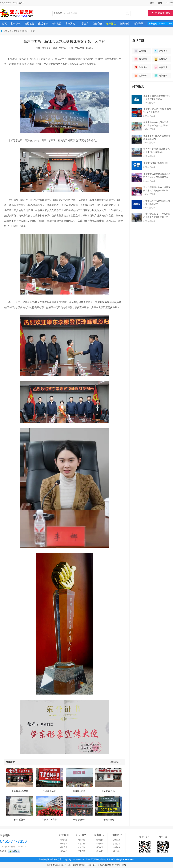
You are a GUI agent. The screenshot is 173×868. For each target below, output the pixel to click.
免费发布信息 (160, 13)
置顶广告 (81, 844)
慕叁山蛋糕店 (20, 820)
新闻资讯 (138, 24)
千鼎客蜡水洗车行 (20, 791)
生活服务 (43, 24)
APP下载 (170, 3)
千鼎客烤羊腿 (49, 791)
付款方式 (64, 847)
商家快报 (99, 844)
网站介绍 (64, 840)
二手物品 (117, 851)
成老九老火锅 (79, 820)
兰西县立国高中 (49, 820)
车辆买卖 (70, 24)
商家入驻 (99, 851)
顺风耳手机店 (79, 791)
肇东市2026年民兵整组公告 (156, 163)
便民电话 (125, 24)
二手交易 (84, 24)
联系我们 (64, 851)
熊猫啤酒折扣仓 (109, 791)
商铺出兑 (57, 24)
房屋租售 (29, 24)
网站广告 (81, 840)
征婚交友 (97, 24)
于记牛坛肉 (109, 820)
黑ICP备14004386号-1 (57, 865)
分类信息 (58, 13)
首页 (4, 24)
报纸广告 (81, 851)
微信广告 (81, 847)
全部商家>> (116, 762)
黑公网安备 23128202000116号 (82, 865)
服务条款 (64, 844)
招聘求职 (16, 24)
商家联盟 (99, 840)
